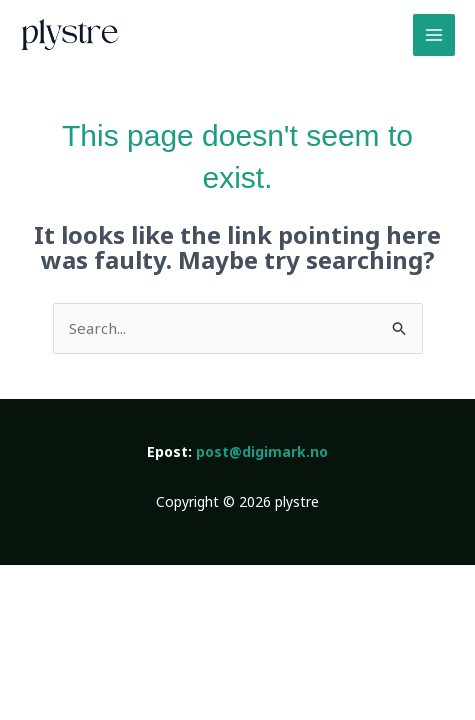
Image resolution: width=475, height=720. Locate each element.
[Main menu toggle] (434, 35)
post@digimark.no (262, 451)
